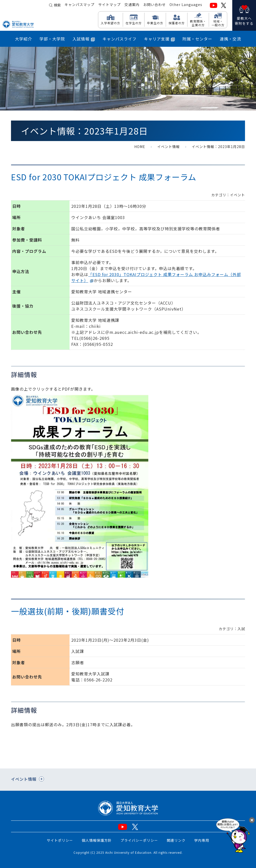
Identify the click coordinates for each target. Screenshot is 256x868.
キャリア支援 (159, 39)
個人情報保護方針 (97, 840)
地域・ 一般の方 (218, 23)
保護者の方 (177, 23)
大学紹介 (23, 39)
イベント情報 (168, 147)
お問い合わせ (154, 5)
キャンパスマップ (79, 5)
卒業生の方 (155, 23)
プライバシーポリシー (139, 840)
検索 (57, 6)
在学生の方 (134, 23)
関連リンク (176, 840)
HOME (140, 147)
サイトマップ (109, 5)
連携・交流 (230, 39)
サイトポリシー (60, 840)
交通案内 (132, 5)
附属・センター (197, 39)
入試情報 (84, 39)
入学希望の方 (110, 23)
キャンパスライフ (119, 39)
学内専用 (202, 840)
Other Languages (186, 5)
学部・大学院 (52, 39)
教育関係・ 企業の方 (198, 23)
